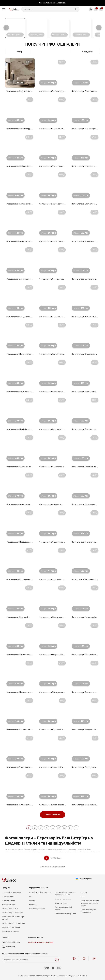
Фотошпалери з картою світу (13, 923)
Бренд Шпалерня (8, 900)
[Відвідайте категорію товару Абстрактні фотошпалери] (59, 28)
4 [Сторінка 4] (47, 828)
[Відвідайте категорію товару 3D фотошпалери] (37, 28)
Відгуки (32, 900)
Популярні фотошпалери (12, 892)
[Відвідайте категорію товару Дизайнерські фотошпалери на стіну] (81, 28)
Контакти (33, 904)
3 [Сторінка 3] (41, 828)
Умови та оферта (62, 903)
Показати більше (52, 815)
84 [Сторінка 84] (70, 828)
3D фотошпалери (9, 904)
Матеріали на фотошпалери (40, 892)
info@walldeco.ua (13, 942)
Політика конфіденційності (66, 914)
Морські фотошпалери (11, 927)
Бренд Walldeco (8, 896)
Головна (43, 867)
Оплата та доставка (37, 908)
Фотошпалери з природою (12, 913)
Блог (83, 896)
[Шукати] (76, 9)
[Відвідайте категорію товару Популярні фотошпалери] (15, 28)
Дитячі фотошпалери (10, 932)
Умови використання (63, 899)
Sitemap (84, 892)
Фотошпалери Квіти (10, 908)
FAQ (31, 896)
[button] (86, 52)
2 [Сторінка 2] (35, 828)
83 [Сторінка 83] (64, 828)
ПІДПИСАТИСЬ (57, 960)
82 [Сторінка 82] (59, 828)
